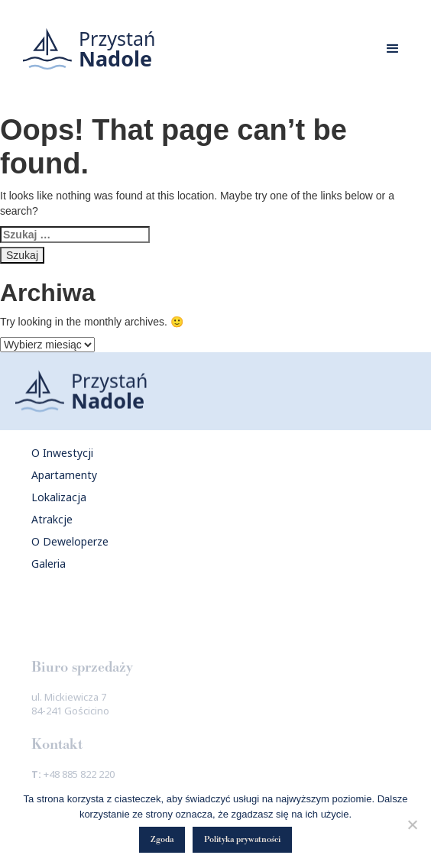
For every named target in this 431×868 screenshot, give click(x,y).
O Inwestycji (62, 453)
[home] (86, 49)
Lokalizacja (59, 497)
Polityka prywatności (242, 839)
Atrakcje (52, 519)
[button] (393, 49)
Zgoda (162, 839)
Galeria (49, 564)
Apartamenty (64, 475)
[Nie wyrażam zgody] (412, 824)
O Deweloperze (70, 541)
